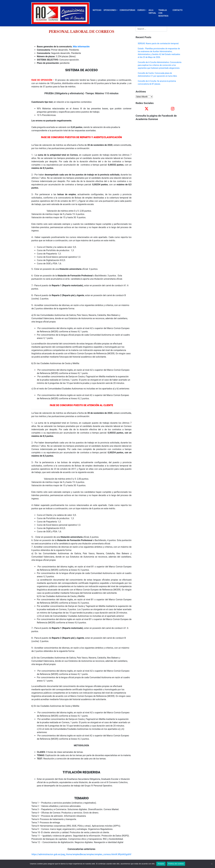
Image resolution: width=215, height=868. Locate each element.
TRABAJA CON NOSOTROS (163, 13)
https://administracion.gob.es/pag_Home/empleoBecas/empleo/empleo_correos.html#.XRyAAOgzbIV (81, 854)
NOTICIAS (97, 10)
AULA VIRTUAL (152, 12)
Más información (81, 47)
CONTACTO (177, 10)
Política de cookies (176, 864)
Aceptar (161, 864)
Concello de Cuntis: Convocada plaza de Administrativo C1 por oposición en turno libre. (158, 75)
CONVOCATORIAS (127, 10)
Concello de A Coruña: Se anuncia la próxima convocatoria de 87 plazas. (157, 82)
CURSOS (141, 10)
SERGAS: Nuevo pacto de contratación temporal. (158, 43)
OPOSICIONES (110, 10)
